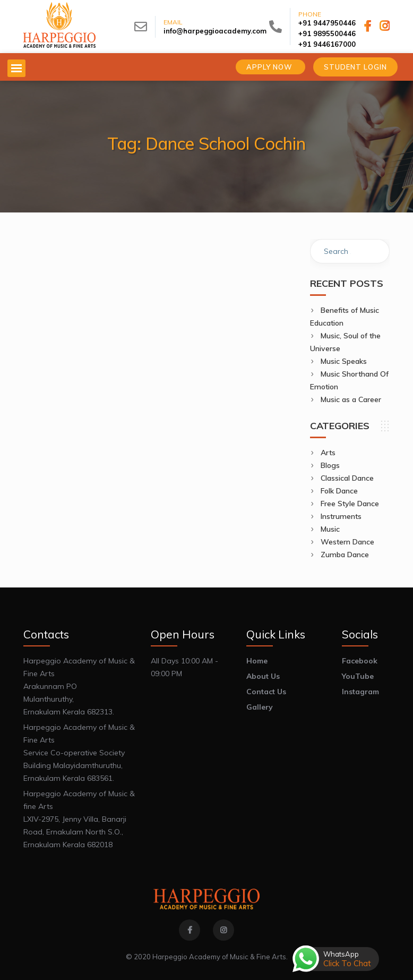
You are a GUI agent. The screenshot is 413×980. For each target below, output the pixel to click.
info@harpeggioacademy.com (215, 31)
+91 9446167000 (327, 44)
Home (257, 661)
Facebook (360, 661)
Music (330, 529)
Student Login (355, 67)
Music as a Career (351, 399)
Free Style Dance (350, 504)
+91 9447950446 (327, 23)
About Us (263, 676)
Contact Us (266, 692)
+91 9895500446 (327, 33)
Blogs (330, 465)
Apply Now (270, 67)
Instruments (341, 516)
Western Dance (347, 542)
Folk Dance (339, 491)
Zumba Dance (345, 555)
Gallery (260, 707)
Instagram (360, 692)
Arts (328, 453)
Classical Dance (347, 478)
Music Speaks (344, 361)
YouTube (358, 676)
